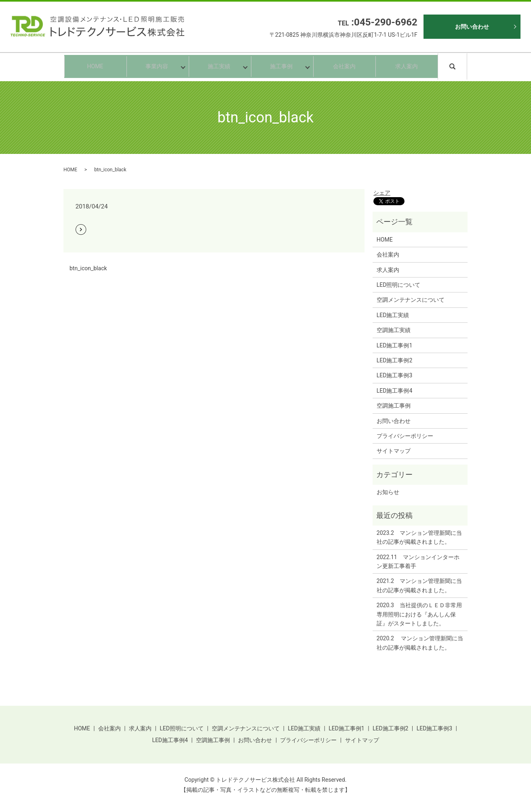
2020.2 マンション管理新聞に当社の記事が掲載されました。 (420, 643)
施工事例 (280, 66)
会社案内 (344, 66)
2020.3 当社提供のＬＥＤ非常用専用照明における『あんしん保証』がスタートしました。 (419, 614)
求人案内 (407, 66)
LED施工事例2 (395, 360)
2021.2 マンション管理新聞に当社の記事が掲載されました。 (419, 585)
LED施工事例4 (395, 391)
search (466, 66)
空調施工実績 (394, 330)
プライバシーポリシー (405, 436)
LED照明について (399, 285)
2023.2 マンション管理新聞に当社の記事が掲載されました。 (419, 537)
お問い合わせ (472, 27)
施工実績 (218, 66)
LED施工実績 (393, 315)
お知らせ (388, 492)
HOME (95, 66)
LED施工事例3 (395, 375)
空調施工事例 (394, 406)
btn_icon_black (88, 268)
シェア (382, 193)
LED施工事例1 (395, 345)
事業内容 (156, 66)
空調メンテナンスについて (411, 300)
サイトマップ (394, 451)
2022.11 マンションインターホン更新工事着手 (418, 562)
